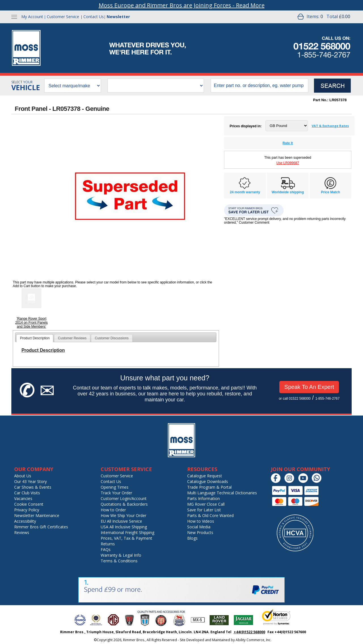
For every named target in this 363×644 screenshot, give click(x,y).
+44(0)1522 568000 (249, 632)
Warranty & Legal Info (121, 555)
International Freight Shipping (127, 532)
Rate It (288, 143)
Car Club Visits (27, 493)
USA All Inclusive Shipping (124, 527)
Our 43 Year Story (30, 481)
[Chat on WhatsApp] (318, 482)
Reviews (22, 532)
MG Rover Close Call (206, 504)
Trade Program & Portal (209, 487)
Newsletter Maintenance (37, 515)
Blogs (192, 538)
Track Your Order (116, 493)
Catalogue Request (205, 476)
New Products (200, 532)
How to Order (113, 510)
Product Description (35, 338)
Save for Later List (204, 510)
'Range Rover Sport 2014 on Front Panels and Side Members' (32, 323)
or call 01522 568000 (295, 399)
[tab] (35, 338)
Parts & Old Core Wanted (210, 515)
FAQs (106, 549)
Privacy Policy (27, 510)
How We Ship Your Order (124, 515)
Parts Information (203, 498)
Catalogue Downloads (208, 481)
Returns (108, 544)
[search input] (259, 86)
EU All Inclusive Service (121, 521)
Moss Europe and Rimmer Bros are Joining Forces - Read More (182, 5)
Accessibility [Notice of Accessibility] (25, 521)
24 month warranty (245, 192)
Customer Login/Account (124, 498)
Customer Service (63, 17)
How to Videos (201, 521)
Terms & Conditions (119, 561)
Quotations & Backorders (124, 504)
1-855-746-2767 (327, 399)
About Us (23, 476)
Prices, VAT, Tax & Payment (126, 538)
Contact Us (94, 17)
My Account (32, 17)
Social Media (199, 527)
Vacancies (23, 498)
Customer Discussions (112, 338)
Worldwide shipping (288, 192)
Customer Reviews (72, 338)
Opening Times (115, 487)
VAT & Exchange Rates (330, 126)
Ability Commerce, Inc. (254, 640)
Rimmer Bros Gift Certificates (41, 527)
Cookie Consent (29, 504)
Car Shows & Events (33, 487)
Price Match (331, 192)
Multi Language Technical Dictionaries (222, 493)
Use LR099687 (288, 163)
